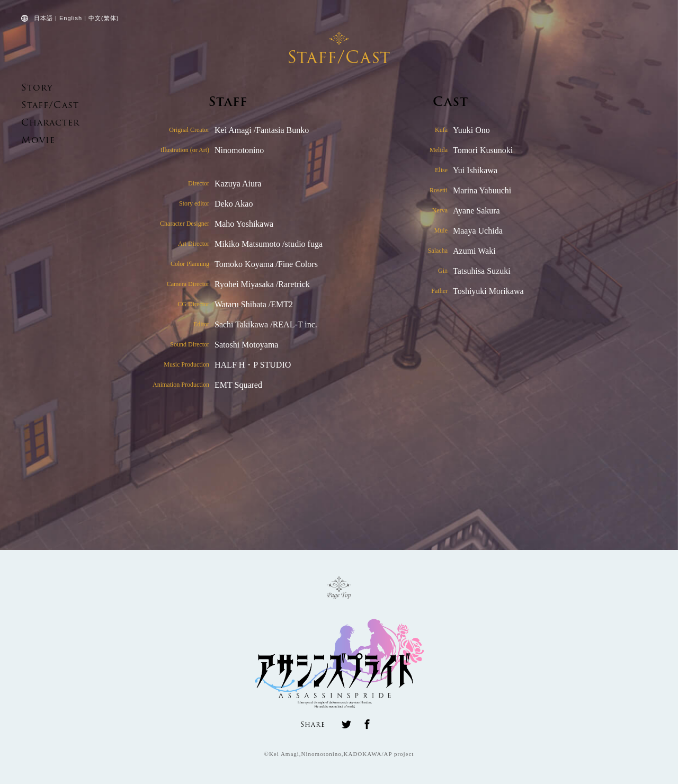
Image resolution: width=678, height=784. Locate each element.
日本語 (43, 18)
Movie (34, 140)
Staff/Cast (42, 105)
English (71, 18)
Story (33, 88)
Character (43, 123)
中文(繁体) (104, 18)
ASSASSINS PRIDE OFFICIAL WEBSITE (50, 53)
